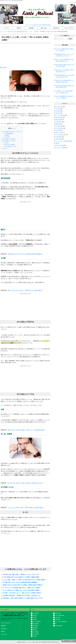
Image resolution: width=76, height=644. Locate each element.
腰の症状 (58, 124)
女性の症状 (59, 139)
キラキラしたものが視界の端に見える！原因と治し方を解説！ (22, 588)
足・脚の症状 (59, 128)
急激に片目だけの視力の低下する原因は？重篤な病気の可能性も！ (23, 585)
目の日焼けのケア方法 (9, 141)
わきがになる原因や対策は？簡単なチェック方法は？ (65, 50)
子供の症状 (59, 137)
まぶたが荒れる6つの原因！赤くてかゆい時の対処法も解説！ (22, 590)
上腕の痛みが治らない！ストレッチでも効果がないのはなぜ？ (65, 55)
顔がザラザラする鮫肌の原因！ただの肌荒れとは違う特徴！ (65, 81)
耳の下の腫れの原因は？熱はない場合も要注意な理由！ (65, 65)
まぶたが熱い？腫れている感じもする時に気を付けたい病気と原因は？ (25, 580)
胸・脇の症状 (59, 117)
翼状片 (7, 135)
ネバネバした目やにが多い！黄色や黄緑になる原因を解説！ (26, 507)
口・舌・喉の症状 (60, 115)
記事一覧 (19, 28)
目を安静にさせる (10, 146)
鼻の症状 (58, 113)
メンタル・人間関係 (61, 148)
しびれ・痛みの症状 (61, 135)
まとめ (4, 148)
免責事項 (3, 631)
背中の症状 (59, 120)
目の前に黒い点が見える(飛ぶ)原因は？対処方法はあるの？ (26, 483)
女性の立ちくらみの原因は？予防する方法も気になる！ (65, 71)
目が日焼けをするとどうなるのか (12, 131)
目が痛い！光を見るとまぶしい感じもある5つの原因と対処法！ (22, 593)
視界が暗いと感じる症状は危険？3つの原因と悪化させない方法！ (23, 598)
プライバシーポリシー (69, 28)
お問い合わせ (56, 28)
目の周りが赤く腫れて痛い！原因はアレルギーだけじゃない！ (22, 574)
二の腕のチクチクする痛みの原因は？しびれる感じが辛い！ (64, 92)
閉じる (13, 128)
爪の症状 (58, 130)
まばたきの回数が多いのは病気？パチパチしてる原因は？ (65, 97)
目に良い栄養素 (9, 145)
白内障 (7, 137)
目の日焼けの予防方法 (9, 139)
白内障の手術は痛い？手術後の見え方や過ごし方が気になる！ (22, 595)
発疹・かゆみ (44, 28)
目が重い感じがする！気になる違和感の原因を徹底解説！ (25, 254)
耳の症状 (58, 111)
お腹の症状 (31, 28)
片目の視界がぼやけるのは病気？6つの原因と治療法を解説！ (22, 577)
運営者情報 (3, 626)
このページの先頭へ (69, 641)
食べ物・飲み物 (60, 145)
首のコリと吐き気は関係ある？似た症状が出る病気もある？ (65, 60)
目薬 (6, 143)
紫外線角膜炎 (8, 133)
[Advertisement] (25, 55)
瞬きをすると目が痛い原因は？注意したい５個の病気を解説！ (27, 430)
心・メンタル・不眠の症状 (62, 141)
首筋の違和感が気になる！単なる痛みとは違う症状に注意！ (65, 76)
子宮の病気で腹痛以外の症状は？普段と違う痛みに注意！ (65, 86)
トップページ (6, 28)
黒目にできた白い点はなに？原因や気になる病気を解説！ (25, 290)
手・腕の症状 (59, 126)
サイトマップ (4, 634)
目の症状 (3, 67)
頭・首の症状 (59, 107)
